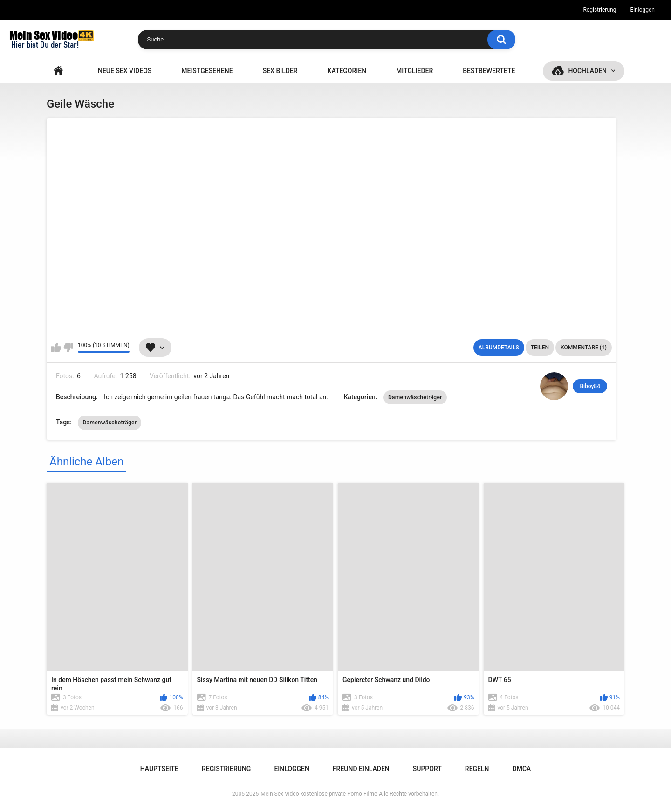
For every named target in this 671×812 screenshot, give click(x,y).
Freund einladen (361, 769)
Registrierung (599, 10)
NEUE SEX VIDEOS (125, 71)
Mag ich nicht (68, 348)
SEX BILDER (280, 71)
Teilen (540, 348)
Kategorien (347, 71)
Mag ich (56, 348)
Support (427, 769)
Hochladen (587, 71)
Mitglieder (414, 71)
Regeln (477, 769)
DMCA (522, 769)
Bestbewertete (489, 71)
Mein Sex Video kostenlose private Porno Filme (319, 794)
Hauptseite (58, 71)
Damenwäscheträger (415, 397)
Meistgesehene (207, 71)
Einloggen (642, 10)
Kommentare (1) (584, 348)
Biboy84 (590, 386)
